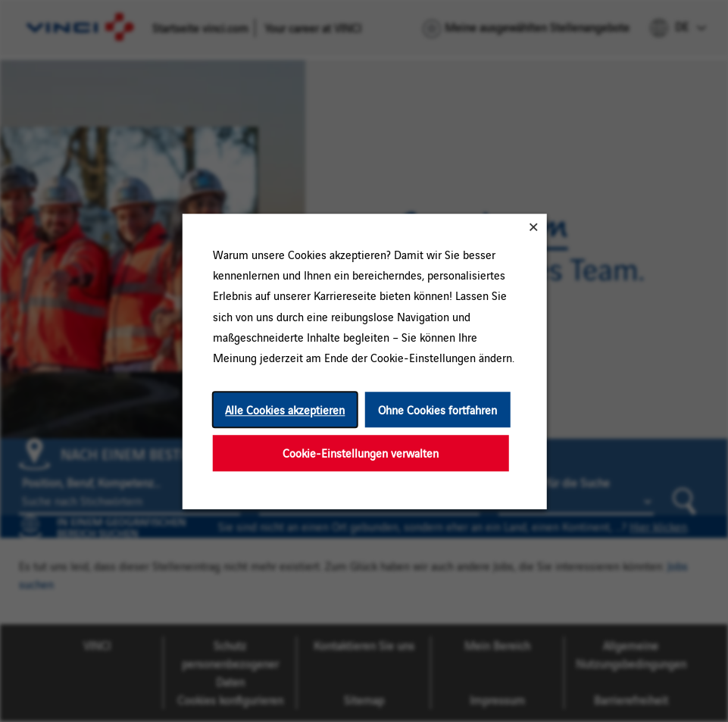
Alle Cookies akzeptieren (285, 409)
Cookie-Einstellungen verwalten (361, 453)
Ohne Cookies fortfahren (437, 409)
